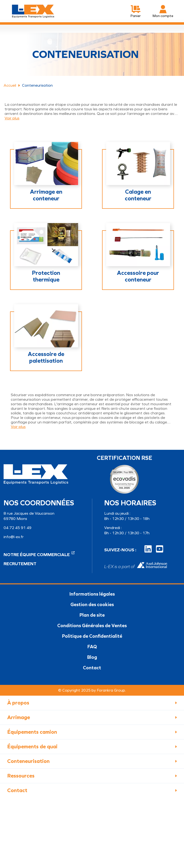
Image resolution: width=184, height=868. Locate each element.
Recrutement (20, 564)
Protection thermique (46, 276)
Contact (92, 668)
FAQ (92, 647)
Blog (92, 657)
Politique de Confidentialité (92, 636)
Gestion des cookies (92, 604)
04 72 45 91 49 (17, 528)
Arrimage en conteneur (46, 195)
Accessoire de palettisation (46, 357)
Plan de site (92, 615)
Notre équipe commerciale (39, 555)
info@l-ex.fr (14, 537)
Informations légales (92, 594)
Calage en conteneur (138, 195)
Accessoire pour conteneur (138, 276)
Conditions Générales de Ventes (92, 626)
